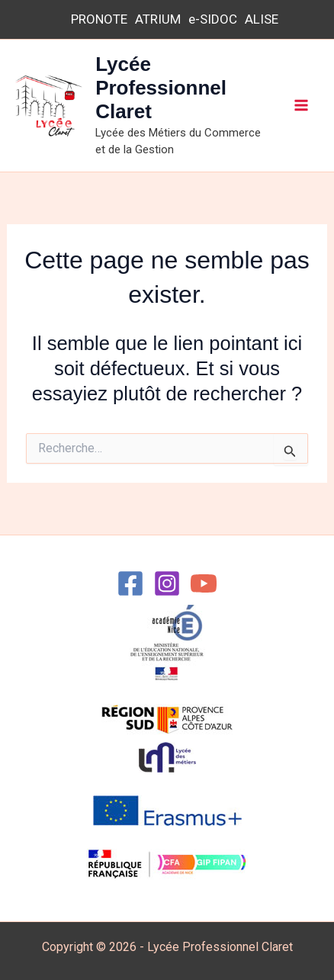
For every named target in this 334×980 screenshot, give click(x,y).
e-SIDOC (213, 19)
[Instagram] (167, 583)
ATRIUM (158, 19)
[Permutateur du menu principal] (302, 106)
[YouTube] (204, 583)
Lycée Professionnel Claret (161, 88)
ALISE (262, 19)
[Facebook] (130, 583)
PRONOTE (99, 19)
